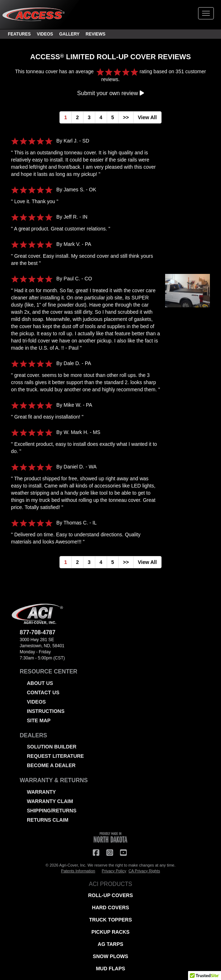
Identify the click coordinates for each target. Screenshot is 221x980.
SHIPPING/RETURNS (52, 811)
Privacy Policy (114, 871)
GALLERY (69, 34)
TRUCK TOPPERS (111, 920)
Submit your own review (110, 93)
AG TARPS (110, 944)
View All (147, 117)
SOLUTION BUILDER (52, 747)
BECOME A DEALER (51, 765)
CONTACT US (43, 692)
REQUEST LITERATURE (55, 756)
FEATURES (19, 34)
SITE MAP (39, 720)
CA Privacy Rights (144, 871)
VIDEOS (45, 34)
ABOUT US (40, 683)
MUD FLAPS (111, 969)
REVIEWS (95, 34)
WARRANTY (41, 792)
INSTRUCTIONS (46, 711)
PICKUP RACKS (110, 932)
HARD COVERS (110, 907)
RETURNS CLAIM (48, 820)
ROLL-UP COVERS (110, 895)
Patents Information (78, 871)
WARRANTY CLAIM (50, 801)
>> (126, 117)
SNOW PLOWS (110, 956)
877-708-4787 (38, 632)
